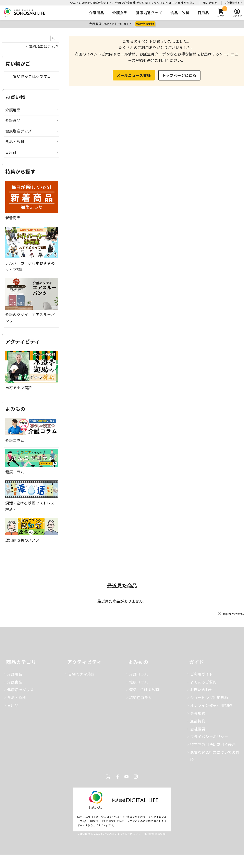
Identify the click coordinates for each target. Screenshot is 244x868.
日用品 (203, 13)
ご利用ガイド (234, 3)
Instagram (136, 777)
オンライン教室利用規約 (211, 705)
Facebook (118, 777)
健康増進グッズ (149, 13)
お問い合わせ (202, 690)
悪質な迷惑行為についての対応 (215, 755)
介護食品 (120, 13)
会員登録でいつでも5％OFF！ (111, 24)
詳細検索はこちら (44, 47)
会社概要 (198, 729)
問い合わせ (210, 3)
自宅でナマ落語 (81, 674)
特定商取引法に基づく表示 (213, 744)
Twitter (108, 777)
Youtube (126, 777)
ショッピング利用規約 (209, 697)
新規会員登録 (145, 24)
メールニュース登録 (134, 75)
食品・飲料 (180, 13)
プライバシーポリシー (209, 737)
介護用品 (96, 13)
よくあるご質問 (203, 682)
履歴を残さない (234, 614)
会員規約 (198, 713)
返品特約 (198, 721)
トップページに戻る (179, 75)
